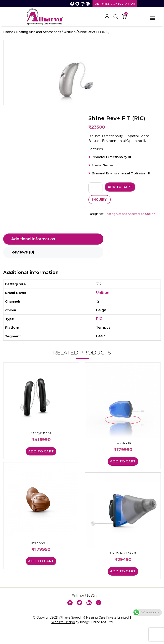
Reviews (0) (23, 252)
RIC (99, 319)
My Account (107, 17)
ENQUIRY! (100, 199)
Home (8, 32)
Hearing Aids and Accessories (38, 32)
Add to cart (120, 187)
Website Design (63, 622)
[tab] (53, 239)
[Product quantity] (95, 188)
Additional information (33, 239)
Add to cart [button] (41, 451)
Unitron (70, 32)
